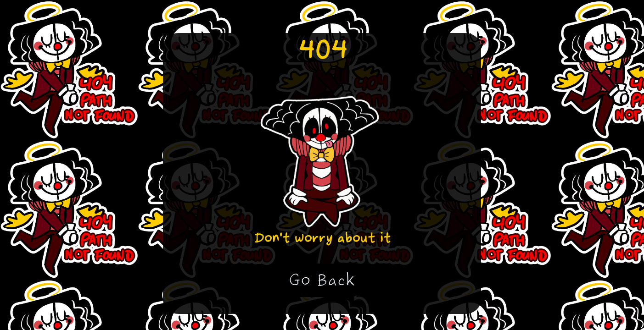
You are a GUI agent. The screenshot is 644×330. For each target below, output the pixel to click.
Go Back (322, 280)
